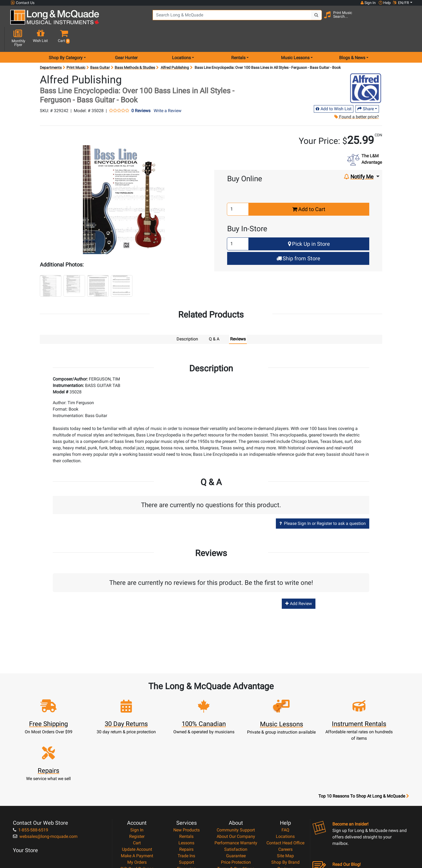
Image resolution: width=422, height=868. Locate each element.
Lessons (186, 783)
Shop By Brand (285, 802)
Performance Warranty (236, 783)
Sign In (137, 770)
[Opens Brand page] (366, 69)
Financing (187, 809)
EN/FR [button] (401, 3)
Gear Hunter (126, 39)
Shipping (186, 822)
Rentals (186, 776)
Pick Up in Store (309, 225)
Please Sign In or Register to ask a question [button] (323, 504)
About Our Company (236, 776)
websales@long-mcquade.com (45, 776)
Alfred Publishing (175, 48)
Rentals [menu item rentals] (238, 39)
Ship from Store (298, 239)
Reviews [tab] (238, 320)
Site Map (285, 796)
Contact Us (23, 3)
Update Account (137, 789)
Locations (285, 776)
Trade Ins (186, 796)
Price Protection (236, 802)
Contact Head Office (285, 783)
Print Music (76, 48)
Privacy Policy (236, 815)
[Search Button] (306, 19)
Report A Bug (285, 815)
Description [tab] (187, 320)
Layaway (187, 815)
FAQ (285, 770)
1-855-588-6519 (31, 770)
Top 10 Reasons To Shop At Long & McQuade (364, 736)
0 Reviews (141, 92)
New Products (187, 770)
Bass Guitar (100, 48)
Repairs (186, 789)
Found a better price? (357, 98)
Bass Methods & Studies (135, 48)
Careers (285, 789)
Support (187, 802)
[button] (407, 19)
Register (137, 776)
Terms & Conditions (236, 809)
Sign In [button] (368, 3)
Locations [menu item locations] (181, 39)
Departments (51, 48)
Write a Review (168, 92)
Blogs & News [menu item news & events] (352, 39)
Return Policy (236, 822)
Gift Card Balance (137, 809)
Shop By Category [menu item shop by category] (66, 39)
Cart (137, 783)
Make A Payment (137, 796)
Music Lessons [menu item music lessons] (295, 39)
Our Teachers (236, 828)
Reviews (285, 809)
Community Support (236, 770)
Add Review (299, 584)
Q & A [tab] (214, 320)
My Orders (137, 802)
